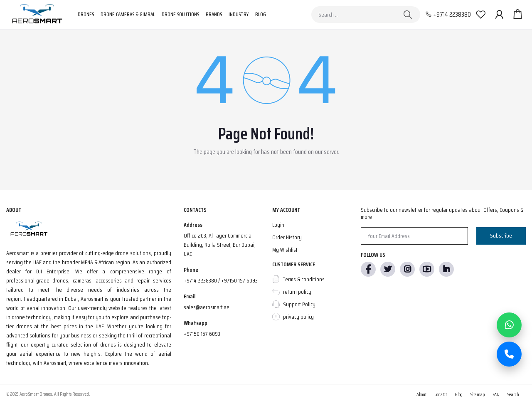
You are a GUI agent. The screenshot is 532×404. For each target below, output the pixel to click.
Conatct (441, 394)
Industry (239, 14)
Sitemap (478, 394)
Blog (261, 14)
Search (513, 394)
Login (278, 225)
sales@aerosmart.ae (207, 307)
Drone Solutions (180, 14)
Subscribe (501, 235)
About (421, 394)
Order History (287, 237)
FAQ (496, 394)
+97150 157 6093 (202, 334)
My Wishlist (285, 250)
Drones (86, 14)
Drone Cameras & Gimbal (128, 14)
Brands (214, 14)
